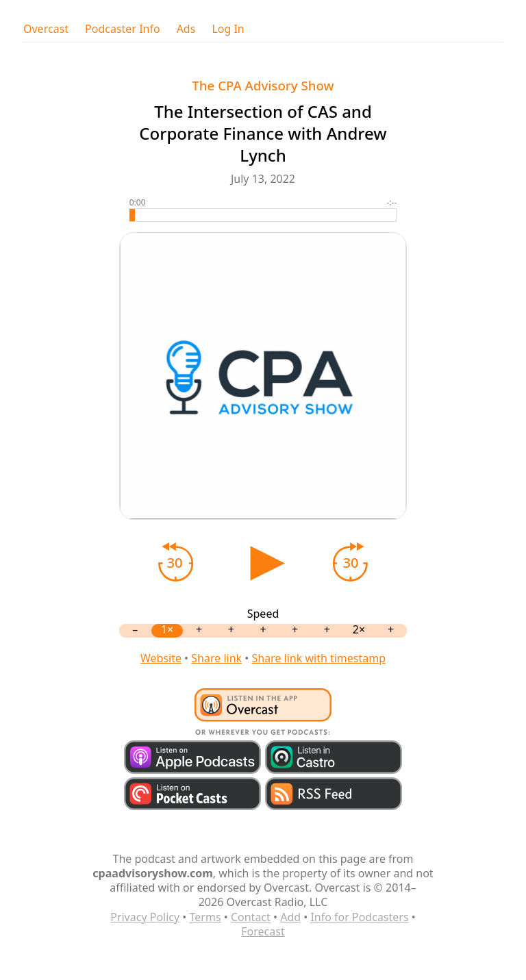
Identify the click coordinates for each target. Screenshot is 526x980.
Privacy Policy (145, 917)
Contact (251, 917)
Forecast (263, 931)
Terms (205, 917)
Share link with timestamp (318, 658)
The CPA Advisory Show (263, 85)
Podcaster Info (123, 29)
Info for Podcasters (359, 917)
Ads (186, 29)
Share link (216, 658)
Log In (228, 29)
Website (161, 658)
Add (290, 917)
